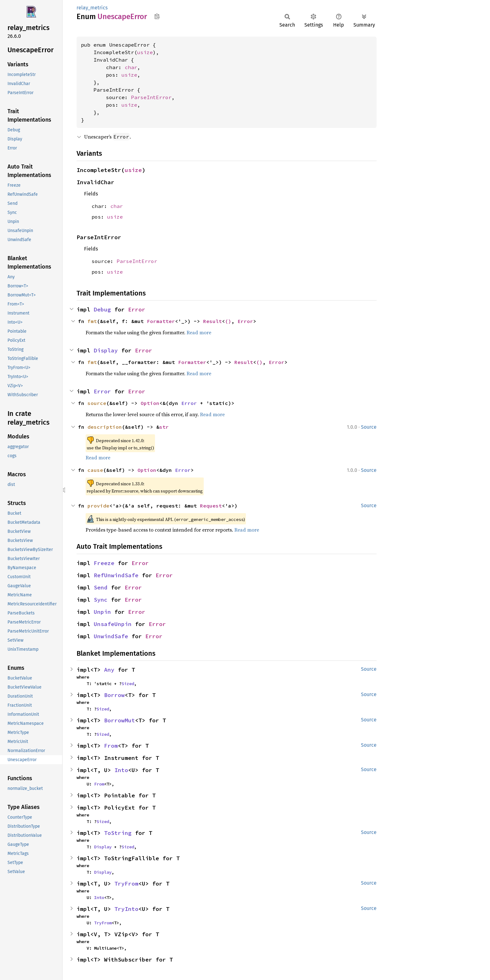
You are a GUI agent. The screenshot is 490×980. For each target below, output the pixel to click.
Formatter (161, 321)
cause (95, 470)
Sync (101, 600)
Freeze (104, 563)
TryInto (126, 909)
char (131, 67)
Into (121, 770)
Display (106, 350)
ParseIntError (151, 97)
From (111, 746)
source (97, 403)
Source (369, 427)
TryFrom (126, 884)
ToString (118, 833)
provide (98, 506)
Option (150, 403)
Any (109, 670)
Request (211, 506)
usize (145, 52)
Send (101, 587)
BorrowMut (120, 720)
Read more (199, 332)
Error (137, 309)
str (164, 427)
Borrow (114, 695)
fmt (92, 321)
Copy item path (157, 16)
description (105, 427)
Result (212, 321)
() (228, 321)
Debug (102, 309)
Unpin (102, 612)
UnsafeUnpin (113, 624)
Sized (128, 684)
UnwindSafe (111, 636)
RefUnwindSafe (116, 575)
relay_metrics (92, 8)
